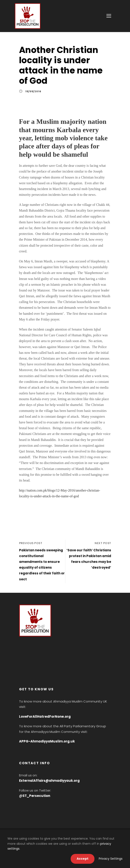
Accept (83, 859)
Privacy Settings (111, 859)
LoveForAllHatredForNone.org (45, 717)
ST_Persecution (36, 796)
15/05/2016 (33, 91)
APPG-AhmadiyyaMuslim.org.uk (47, 741)
